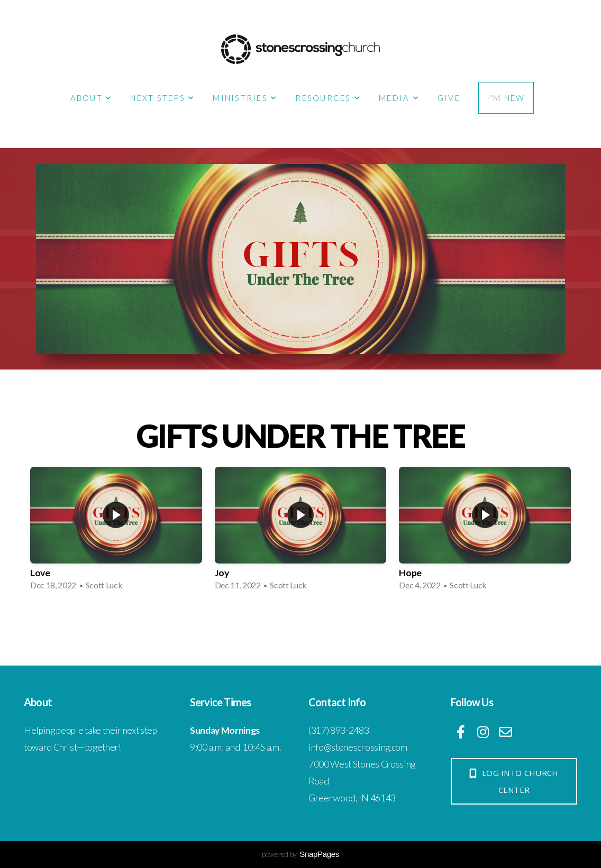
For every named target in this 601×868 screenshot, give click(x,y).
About (92, 98)
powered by (300, 854)
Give (449, 98)
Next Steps (162, 98)
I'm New (506, 98)
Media (399, 98)
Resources (328, 98)
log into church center (513, 781)
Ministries (245, 98)
